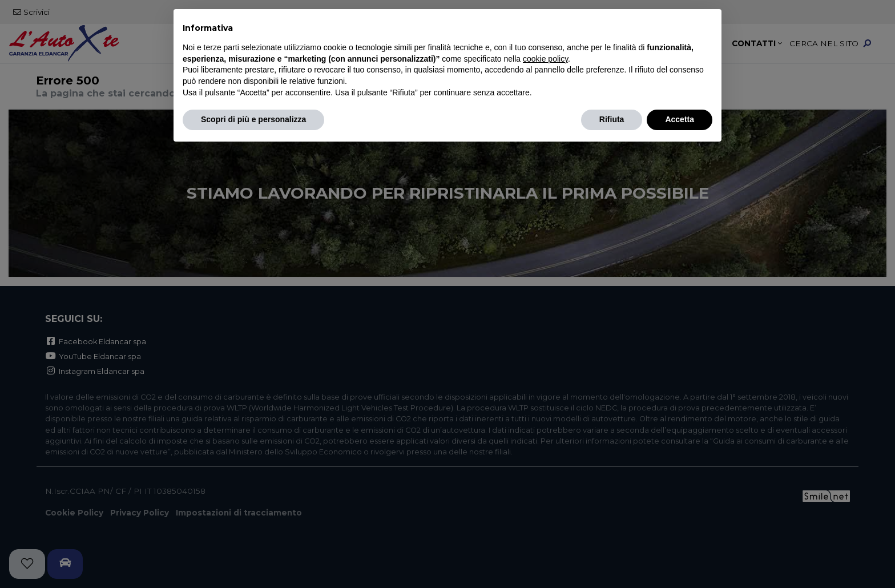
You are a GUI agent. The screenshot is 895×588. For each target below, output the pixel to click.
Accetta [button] (680, 119)
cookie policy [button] (545, 59)
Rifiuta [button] (612, 119)
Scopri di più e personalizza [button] (253, 119)
